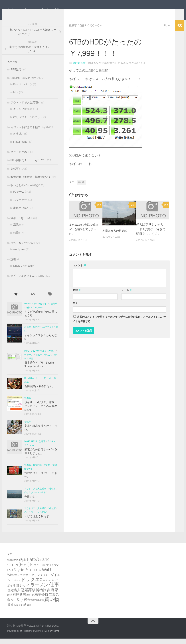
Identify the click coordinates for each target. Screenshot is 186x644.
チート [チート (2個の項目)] (17, 586)
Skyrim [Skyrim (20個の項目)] (19, 575)
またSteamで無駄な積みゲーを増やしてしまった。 (83, 235)
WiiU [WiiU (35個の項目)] (46, 575)
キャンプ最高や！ (24, 114)
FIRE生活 (16, 75)
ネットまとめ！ (20, 157)
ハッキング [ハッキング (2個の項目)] (53, 586)
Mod (16, 98)
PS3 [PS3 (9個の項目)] (10, 576)
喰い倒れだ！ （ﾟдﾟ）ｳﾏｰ (28, 166)
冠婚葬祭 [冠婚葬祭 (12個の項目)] (28, 595)
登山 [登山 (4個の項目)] (14, 606)
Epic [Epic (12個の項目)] (23, 565)
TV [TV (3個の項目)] (40, 576)
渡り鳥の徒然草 (34, 13)
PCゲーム (19, 197)
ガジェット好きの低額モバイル (30, 133)
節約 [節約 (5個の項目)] (34, 606)
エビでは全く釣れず (37, 522)
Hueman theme (51, 636)
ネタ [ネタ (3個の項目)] (45, 586)
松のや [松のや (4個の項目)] (30, 600)
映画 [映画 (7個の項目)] (23, 600)
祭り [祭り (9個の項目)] (20, 605)
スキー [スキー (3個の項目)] (47, 581)
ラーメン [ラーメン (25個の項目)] (39, 590)
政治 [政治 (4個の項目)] (10, 600)
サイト (76, 308)
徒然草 (73, 31)
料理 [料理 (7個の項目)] (16, 600)
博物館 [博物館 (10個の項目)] (41, 596)
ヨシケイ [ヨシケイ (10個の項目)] (23, 591)
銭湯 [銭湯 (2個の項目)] (29, 611)
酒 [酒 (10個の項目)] (25, 610)
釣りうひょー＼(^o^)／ (27, 123)
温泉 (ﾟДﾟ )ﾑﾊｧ (21, 224)
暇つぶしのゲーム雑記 (24, 191)
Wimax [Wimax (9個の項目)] (12, 580)
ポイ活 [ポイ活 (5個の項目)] (11, 591)
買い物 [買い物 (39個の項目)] (52, 605)
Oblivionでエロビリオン (25, 83)
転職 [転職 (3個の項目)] (16, 610)
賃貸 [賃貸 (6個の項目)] (10, 610)
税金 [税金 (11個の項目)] (27, 605)
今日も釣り (31, 502)
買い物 (81, 188)
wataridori (80, 69)
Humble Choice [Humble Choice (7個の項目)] (49, 570)
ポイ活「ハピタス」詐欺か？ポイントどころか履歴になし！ (41, 411)
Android (18, 139)
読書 (13, 265)
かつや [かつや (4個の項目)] (21, 581)
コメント (79, 271)
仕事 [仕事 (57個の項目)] (54, 590)
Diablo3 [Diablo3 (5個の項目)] (16, 565)
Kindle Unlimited (23, 271)
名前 (77, 296)
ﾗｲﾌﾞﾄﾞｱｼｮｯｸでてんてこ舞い (28, 281)
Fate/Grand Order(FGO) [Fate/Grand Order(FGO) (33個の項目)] (29, 567)
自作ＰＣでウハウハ (94, 31)
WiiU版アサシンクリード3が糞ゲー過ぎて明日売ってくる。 (151, 235)
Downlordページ (23, 90)
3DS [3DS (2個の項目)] (9, 566)
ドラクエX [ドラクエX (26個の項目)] (32, 585)
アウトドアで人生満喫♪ (25, 108)
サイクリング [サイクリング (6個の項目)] (34, 580)
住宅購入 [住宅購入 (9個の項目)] (14, 596)
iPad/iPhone (20, 147)
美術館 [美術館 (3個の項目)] (41, 606)
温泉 (16, 230)
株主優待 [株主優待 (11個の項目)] (41, 600)
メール (127, 296)
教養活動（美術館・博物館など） (31, 182)
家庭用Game (21, 213)
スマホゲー (20, 205)
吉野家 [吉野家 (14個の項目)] (53, 595)
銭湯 (16, 238)
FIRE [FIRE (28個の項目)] (35, 570)
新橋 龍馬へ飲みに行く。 (40, 392)
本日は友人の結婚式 (116, 236)
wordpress (19, 255)
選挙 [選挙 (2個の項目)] (21, 611)
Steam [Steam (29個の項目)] (32, 575)
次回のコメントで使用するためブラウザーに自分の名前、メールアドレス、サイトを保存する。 (119, 325)
